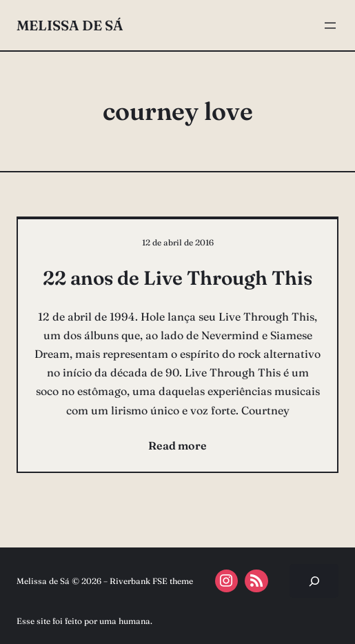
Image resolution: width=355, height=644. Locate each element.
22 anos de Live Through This (177, 278)
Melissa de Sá (70, 25)
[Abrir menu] (330, 26)
